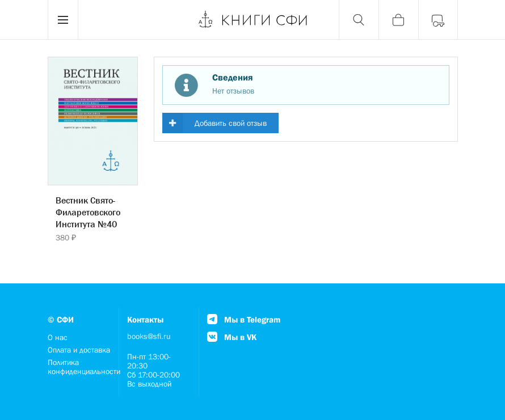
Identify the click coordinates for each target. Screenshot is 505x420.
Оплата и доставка (79, 350)
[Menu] (63, 20)
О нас (58, 337)
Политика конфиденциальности (80, 367)
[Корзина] (398, 20)
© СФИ (61, 319)
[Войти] (438, 20)
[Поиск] (359, 20)
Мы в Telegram (244, 319)
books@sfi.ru (149, 336)
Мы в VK (232, 337)
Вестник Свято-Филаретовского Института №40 (88, 212)
